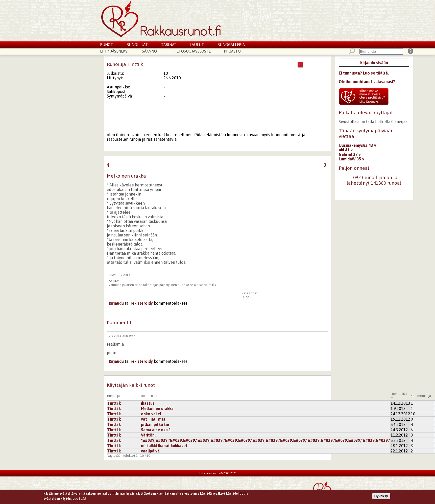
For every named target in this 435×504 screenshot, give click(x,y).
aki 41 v (346, 150)
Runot (107, 45)
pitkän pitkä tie (155, 424)
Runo (246, 297)
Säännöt (151, 51)
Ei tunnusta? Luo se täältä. (364, 73)
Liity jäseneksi (114, 51)
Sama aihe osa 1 (156, 430)
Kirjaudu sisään (374, 63)
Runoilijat (137, 45)
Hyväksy (381, 497)
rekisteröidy (142, 303)
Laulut (197, 45)
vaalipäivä (150, 451)
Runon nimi (149, 396)
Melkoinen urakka (157, 409)
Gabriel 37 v (350, 154)
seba (132, 336)
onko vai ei (151, 414)
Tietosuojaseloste (192, 51)
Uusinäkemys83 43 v (357, 145)
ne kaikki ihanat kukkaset (164, 446)
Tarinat (169, 45)
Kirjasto (232, 51)
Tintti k (114, 403)
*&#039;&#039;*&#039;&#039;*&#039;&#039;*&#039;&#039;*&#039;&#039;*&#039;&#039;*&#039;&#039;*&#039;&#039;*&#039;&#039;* (265, 440)
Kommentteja (421, 396)
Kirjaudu (116, 303)
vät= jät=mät (153, 419)
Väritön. (148, 435)
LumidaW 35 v (352, 159)
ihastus (148, 403)
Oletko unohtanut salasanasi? (367, 82)
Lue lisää (79, 499)
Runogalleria (231, 45)
